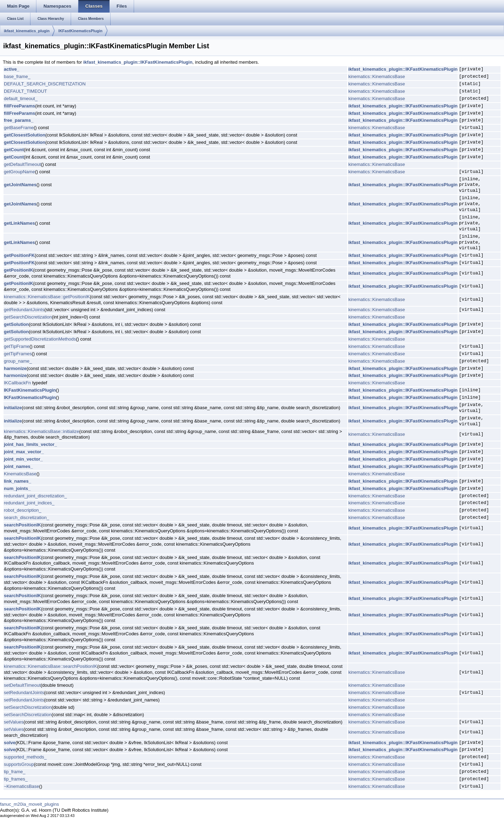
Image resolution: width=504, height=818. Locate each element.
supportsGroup (19, 764)
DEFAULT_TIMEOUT (25, 91)
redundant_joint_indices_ (29, 503)
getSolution (16, 324)
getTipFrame (17, 346)
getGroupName (19, 172)
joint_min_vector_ (23, 459)
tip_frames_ (16, 779)
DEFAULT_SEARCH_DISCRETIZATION (45, 84)
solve (10, 743)
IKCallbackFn (17, 383)
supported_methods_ (25, 757)
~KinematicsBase (22, 786)
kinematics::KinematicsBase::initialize (41, 431)
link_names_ (17, 481)
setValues (14, 722)
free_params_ (19, 120)
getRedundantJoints (24, 310)
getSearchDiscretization (28, 317)
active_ (12, 69)
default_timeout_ (21, 99)
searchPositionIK (22, 525)
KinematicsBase (20, 474)
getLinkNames (19, 223)
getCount (14, 150)
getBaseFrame (19, 128)
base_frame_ (17, 76)
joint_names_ (18, 466)
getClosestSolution (24, 135)
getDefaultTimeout (22, 164)
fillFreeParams (20, 106)
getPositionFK (19, 255)
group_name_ (18, 361)
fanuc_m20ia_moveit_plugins (29, 804)
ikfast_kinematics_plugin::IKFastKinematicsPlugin (138, 62)
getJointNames (20, 185)
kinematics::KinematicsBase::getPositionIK (47, 297)
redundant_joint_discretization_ (35, 496)
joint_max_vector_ (24, 452)
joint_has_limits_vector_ (30, 444)
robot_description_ (23, 510)
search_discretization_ (26, 518)
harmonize (15, 368)
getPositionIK (19, 270)
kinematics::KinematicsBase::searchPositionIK (51, 666)
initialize (13, 408)
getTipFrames (18, 354)
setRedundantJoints (24, 693)
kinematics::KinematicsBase (377, 76)
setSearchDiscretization (28, 707)
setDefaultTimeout (22, 685)
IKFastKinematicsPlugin (80, 31)
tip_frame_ (15, 772)
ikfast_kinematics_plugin (27, 31)
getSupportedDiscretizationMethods (40, 339)
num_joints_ (17, 488)
